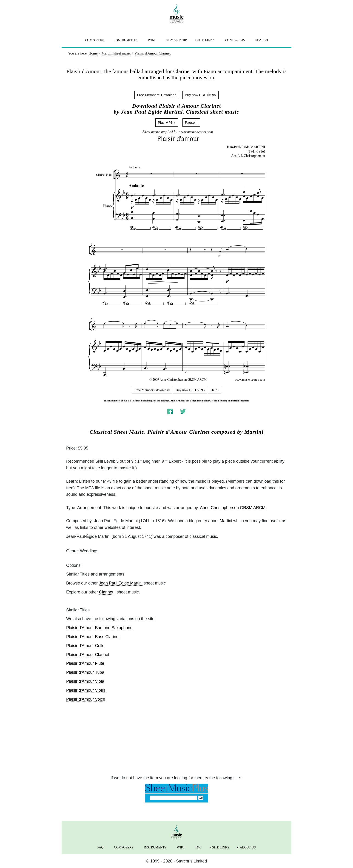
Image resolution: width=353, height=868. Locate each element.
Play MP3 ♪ (167, 122)
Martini (254, 432)
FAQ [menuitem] (100, 847)
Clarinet (106, 592)
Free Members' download (152, 390)
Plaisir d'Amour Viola (85, 681)
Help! (214, 390)
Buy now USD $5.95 (201, 95)
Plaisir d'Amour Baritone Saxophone (99, 628)
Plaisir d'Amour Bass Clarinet (93, 637)
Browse (73, 583)
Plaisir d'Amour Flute (85, 663)
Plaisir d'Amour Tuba (85, 672)
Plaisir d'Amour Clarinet (88, 655)
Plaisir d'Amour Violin (86, 690)
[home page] (176, 14)
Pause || (191, 122)
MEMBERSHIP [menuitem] (176, 40)
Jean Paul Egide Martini (121, 583)
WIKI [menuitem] (152, 40)
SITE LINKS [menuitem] (206, 40)
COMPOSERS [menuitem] (95, 40)
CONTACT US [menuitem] (235, 40)
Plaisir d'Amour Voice (86, 699)
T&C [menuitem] (198, 847)
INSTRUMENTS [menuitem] (126, 40)
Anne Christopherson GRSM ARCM (233, 508)
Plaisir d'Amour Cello (85, 646)
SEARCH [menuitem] (262, 40)
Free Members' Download (157, 95)
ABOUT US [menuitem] (248, 847)
